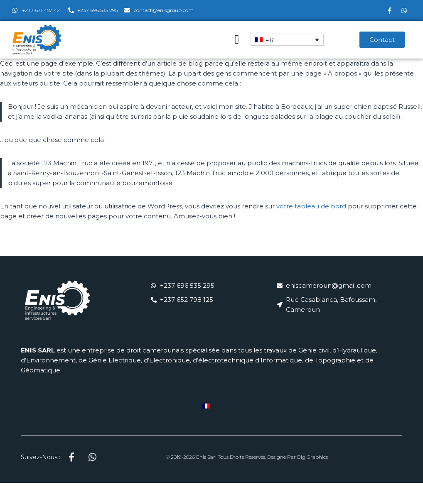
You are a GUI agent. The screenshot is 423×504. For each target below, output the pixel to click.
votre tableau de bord (311, 206)
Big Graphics (312, 457)
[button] (237, 40)
